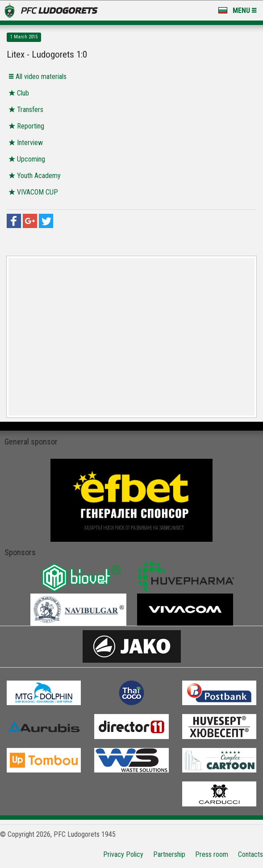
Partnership (169, 854)
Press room (212, 854)
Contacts (250, 854)
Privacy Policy (123, 854)
